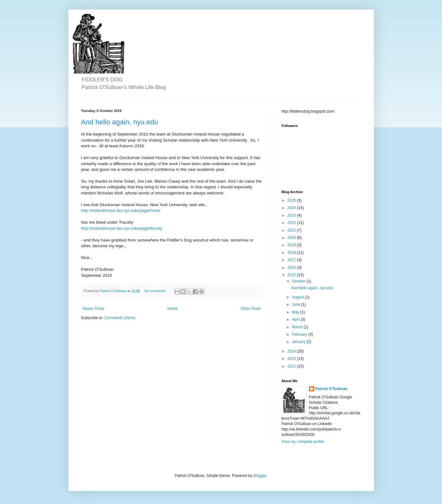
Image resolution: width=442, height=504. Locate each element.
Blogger (260, 476)
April (296, 319)
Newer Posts (94, 309)
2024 (292, 208)
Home (172, 309)
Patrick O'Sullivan (332, 389)
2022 (292, 223)
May (296, 312)
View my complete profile (303, 442)
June (296, 304)
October (299, 281)
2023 (292, 215)
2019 (292, 245)
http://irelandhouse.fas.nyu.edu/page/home (121, 210)
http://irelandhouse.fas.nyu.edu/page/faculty (122, 228)
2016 (292, 268)
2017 (292, 260)
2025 (292, 200)
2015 (292, 275)
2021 (292, 230)
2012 (292, 366)
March (298, 327)
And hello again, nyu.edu (120, 122)
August (298, 297)
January (299, 342)
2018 (292, 253)
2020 (292, 238)
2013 (292, 359)
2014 (292, 351)
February (300, 334)
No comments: (156, 291)
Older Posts (251, 309)
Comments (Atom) (120, 318)
